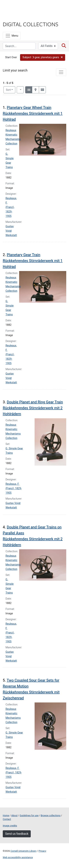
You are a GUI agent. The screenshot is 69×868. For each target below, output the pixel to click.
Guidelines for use (29, 815)
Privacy (42, 851)
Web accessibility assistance (18, 857)
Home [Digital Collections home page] (6, 815)
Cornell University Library (23, 851)
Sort (8, 90)
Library (14, 17)
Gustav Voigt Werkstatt (11, 231)
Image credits (10, 826)
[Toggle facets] (61, 72)
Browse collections (51, 815)
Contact (7, 819)
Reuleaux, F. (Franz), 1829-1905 (11, 207)
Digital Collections (31, 24)
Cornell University (21, 7)
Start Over (11, 57)
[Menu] (12, 36)
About (14, 815)
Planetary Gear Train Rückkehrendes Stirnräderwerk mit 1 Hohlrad (33, 261)
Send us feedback (17, 834)
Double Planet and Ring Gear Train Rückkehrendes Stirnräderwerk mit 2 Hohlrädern (33, 408)
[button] (43, 57)
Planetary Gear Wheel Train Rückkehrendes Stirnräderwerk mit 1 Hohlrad (33, 113)
